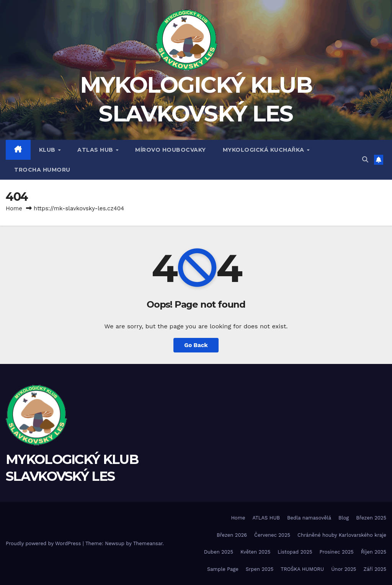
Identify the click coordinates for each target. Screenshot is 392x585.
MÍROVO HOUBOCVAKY (171, 150)
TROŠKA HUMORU (302, 569)
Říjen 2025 (374, 552)
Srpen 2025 (260, 569)
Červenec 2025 (272, 535)
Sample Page (223, 569)
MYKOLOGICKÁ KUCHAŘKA (265, 150)
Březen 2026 (232, 535)
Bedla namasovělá (309, 518)
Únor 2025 (344, 569)
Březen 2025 (371, 518)
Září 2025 (375, 569)
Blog (344, 518)
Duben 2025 (219, 552)
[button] (365, 160)
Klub (48, 150)
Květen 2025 (255, 552)
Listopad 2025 (295, 552)
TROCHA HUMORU (42, 170)
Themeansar (148, 543)
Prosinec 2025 (336, 552)
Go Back (196, 345)
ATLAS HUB (96, 150)
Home (14, 208)
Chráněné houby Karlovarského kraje (342, 535)
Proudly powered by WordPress (44, 543)
